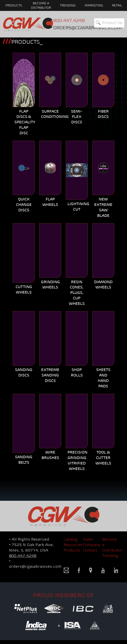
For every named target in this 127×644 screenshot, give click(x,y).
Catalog (70, 539)
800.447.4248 (23, 556)
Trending (68, 5)
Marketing (94, 5)
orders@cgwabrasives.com (35, 566)
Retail (117, 5)
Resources (73, 545)
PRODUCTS (14, 5)
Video (88, 539)
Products (72, 550)
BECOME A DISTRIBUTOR (41, 5)
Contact (90, 550)
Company (91, 545)
